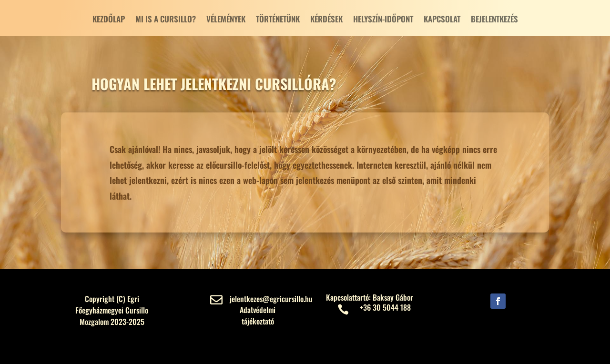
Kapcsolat (442, 20)
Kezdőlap (109, 20)
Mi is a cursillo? (166, 20)
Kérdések (326, 20)
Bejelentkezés (494, 20)
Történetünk (278, 20)
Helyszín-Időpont (383, 20)
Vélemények (226, 20)
